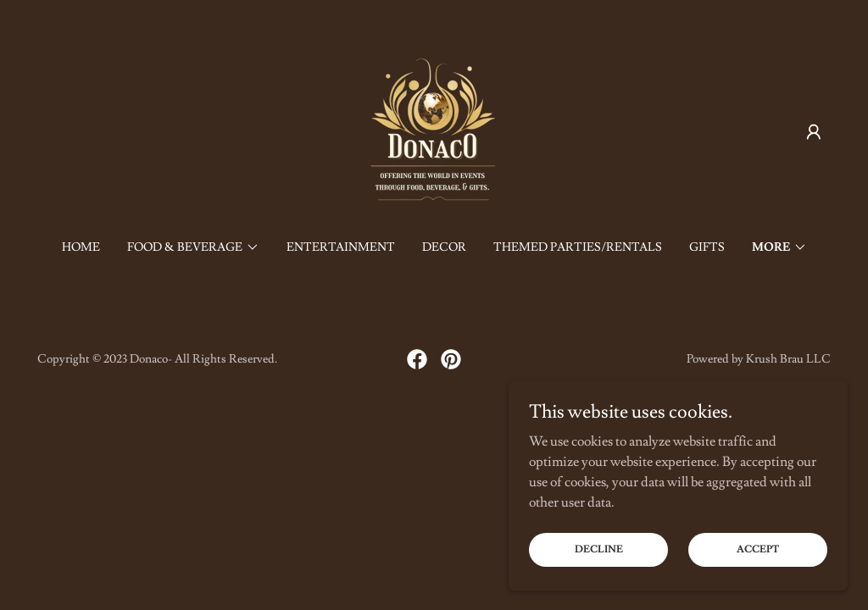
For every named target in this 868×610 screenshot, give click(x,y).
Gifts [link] (707, 247)
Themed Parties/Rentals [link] (578, 247)
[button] (814, 132)
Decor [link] (444, 247)
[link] (434, 129)
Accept (758, 584)
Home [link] (81, 247)
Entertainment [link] (341, 247)
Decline (599, 584)
